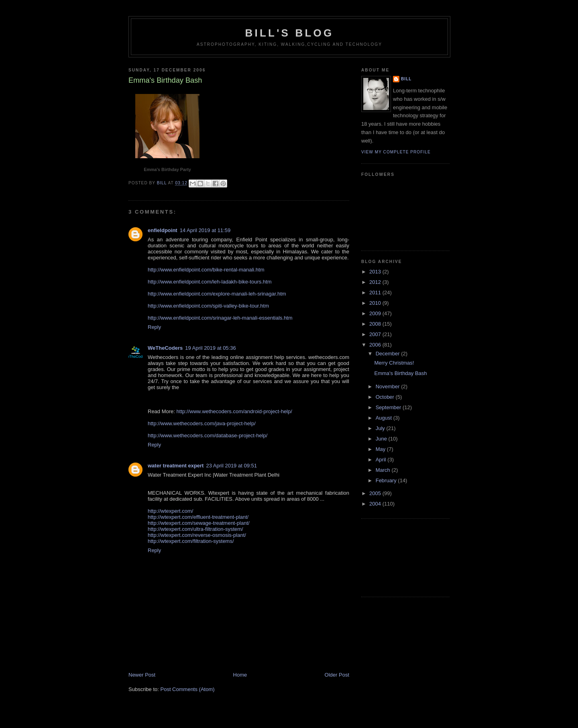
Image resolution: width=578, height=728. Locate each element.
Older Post (337, 675)
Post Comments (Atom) (188, 689)
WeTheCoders (165, 348)
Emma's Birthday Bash (400, 373)
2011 (376, 293)
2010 (376, 303)
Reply (154, 327)
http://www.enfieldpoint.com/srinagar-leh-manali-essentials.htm (220, 318)
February (387, 480)
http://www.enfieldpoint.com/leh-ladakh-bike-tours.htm (210, 282)
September (389, 407)
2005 (376, 493)
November (389, 386)
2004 (376, 504)
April (382, 460)
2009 (376, 313)
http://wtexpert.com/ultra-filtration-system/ (195, 529)
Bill (406, 79)
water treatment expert (176, 466)
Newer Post (142, 675)
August (385, 418)
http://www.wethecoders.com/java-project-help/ (202, 423)
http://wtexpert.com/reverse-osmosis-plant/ (197, 535)
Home (240, 675)
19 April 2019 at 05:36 (211, 348)
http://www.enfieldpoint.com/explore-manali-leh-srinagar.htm (217, 294)
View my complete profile (396, 152)
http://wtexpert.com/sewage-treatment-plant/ (199, 523)
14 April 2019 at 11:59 (205, 230)
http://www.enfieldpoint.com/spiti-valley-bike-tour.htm (208, 306)
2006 (376, 345)
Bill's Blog (290, 33)
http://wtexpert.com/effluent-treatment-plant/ (198, 517)
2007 (376, 334)
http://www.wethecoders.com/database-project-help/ (208, 435)
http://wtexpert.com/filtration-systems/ (191, 541)
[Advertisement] (397, 557)
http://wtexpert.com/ (170, 511)
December (389, 354)
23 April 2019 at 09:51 (231, 466)
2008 (376, 324)
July (381, 428)
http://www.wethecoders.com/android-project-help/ (234, 411)
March (384, 470)
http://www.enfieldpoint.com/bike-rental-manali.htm (206, 270)
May (381, 449)
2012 (376, 282)
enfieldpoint (163, 230)
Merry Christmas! (394, 363)
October (386, 397)
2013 (376, 272)
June (382, 439)
